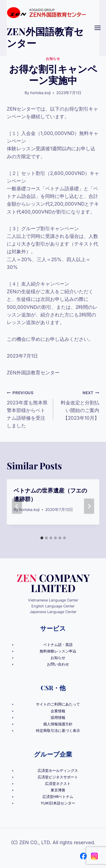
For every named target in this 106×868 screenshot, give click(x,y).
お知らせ (53, 59)
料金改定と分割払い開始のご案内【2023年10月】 (79, 405)
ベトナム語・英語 (58, 645)
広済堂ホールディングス (58, 771)
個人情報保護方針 (58, 724)
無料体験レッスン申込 (58, 651)
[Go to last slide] (17, 506)
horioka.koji (40, 93)
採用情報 (58, 718)
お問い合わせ (58, 664)
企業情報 (58, 711)
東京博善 (58, 790)
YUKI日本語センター (58, 803)
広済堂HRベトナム (58, 797)
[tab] (42, 538)
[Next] (89, 506)
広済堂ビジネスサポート (58, 777)
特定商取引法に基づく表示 (58, 731)
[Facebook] (83, 856)
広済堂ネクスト (58, 784)
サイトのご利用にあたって (58, 704)
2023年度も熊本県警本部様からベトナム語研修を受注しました (28, 409)
